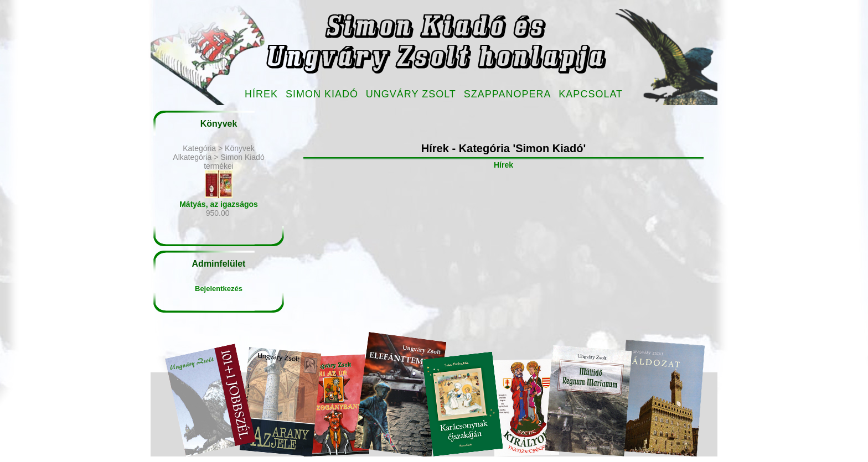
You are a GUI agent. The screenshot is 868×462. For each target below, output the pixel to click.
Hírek (261, 94)
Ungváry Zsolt (411, 94)
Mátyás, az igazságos (219, 204)
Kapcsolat (591, 94)
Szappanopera (508, 94)
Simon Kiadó (322, 94)
